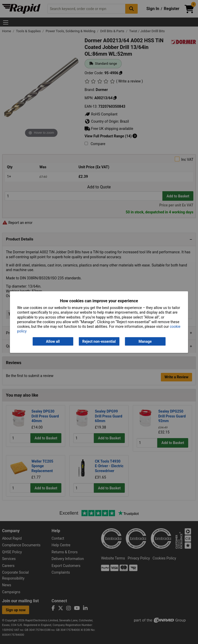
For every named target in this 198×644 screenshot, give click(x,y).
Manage (145, 341)
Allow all (53, 341)
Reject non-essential (99, 341)
